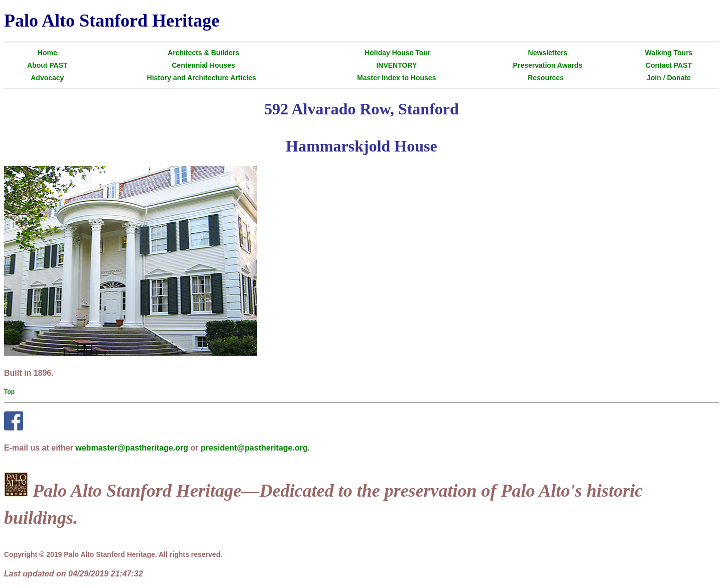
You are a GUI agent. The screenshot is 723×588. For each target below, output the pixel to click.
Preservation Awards (548, 65)
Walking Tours (669, 53)
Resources (546, 78)
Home (47, 53)
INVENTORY (396, 65)
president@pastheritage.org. (255, 448)
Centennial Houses (203, 65)
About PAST (47, 65)
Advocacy (47, 78)
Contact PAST (669, 65)
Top (9, 392)
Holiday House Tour (397, 53)
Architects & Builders (203, 53)
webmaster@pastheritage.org (132, 448)
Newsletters (548, 53)
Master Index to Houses (396, 78)
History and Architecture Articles (202, 78)
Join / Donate (669, 78)
